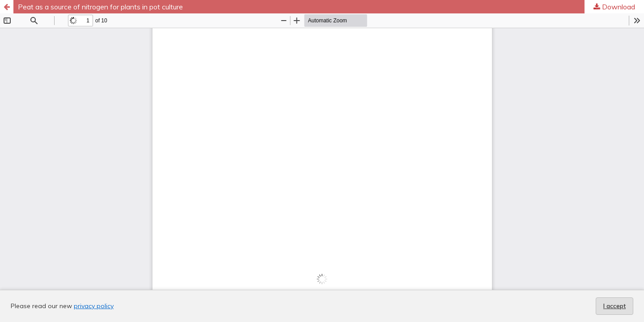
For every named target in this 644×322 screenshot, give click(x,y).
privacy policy (94, 306)
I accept (614, 306)
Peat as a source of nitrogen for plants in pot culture (100, 7)
